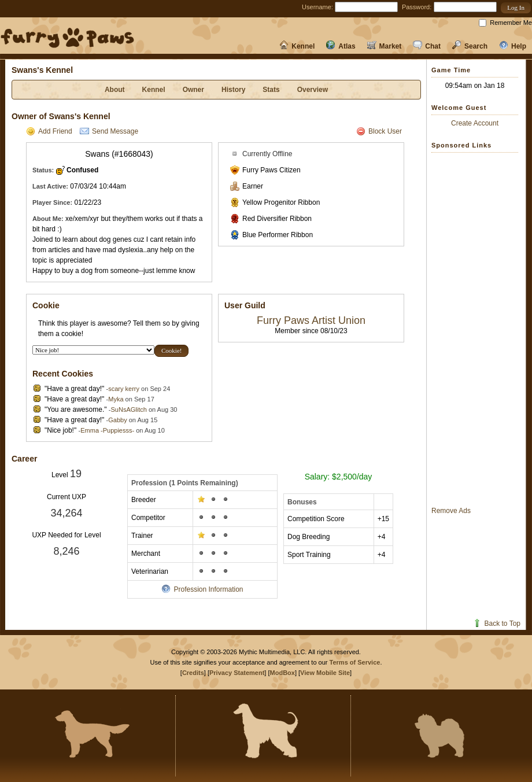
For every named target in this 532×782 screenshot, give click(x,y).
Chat (427, 46)
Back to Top (496, 624)
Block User (379, 131)
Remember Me (511, 23)
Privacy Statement (237, 673)
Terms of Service (355, 662)
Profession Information (202, 589)
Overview (313, 90)
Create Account (475, 123)
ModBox (282, 673)
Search (470, 46)
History (233, 90)
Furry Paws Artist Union (311, 320)
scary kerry (124, 389)
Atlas (341, 46)
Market (385, 46)
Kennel (297, 46)
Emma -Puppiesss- (107, 430)
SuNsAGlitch (128, 410)
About (115, 90)
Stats (271, 90)
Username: (317, 7)
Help (513, 46)
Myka (116, 399)
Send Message (109, 131)
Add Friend (49, 131)
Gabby (117, 420)
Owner (193, 90)
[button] (516, 8)
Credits (193, 673)
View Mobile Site (325, 673)
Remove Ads (451, 511)
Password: (417, 7)
